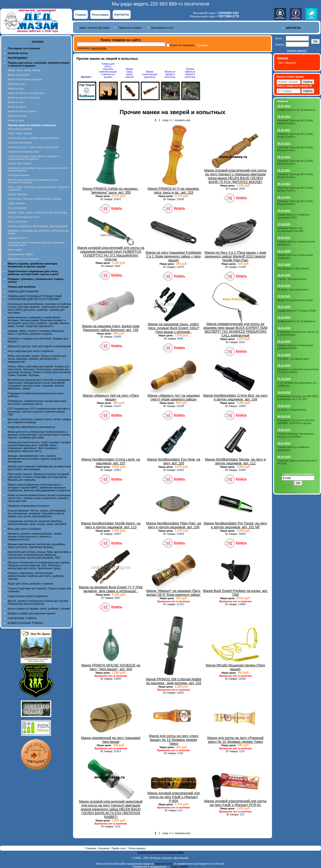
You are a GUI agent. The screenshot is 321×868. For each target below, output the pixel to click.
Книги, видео (15, 250)
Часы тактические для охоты (24, 217)
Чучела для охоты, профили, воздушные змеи (33, 138)
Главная (81, 15)
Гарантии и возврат (130, 28)
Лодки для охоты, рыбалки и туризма (30, 584)
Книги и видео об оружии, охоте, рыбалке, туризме (39, 609)
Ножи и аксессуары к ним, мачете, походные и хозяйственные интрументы (34, 158)
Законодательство (162, 28)
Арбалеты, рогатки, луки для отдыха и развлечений (39, 346)
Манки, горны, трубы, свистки (24, 70)
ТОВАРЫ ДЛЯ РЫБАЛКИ (23, 291)
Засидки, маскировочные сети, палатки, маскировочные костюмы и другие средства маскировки (35, 459)
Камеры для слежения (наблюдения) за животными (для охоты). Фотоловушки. (39, 468)
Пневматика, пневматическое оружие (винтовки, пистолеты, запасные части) (37, 402)
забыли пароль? (297, 50)
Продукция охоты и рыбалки (23, 259)
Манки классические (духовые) (25, 79)
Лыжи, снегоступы (18, 222)
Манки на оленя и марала (22, 111)
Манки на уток (16, 89)
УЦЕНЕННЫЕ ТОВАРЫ (22, 618)
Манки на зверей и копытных (24, 98)
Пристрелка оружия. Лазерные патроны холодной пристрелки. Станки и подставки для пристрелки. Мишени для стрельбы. (38, 477)
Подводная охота (17, 238)
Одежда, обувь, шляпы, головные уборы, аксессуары (37, 212)
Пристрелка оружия (19, 175)
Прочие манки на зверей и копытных (190, 73)
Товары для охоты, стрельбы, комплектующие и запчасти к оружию (108, 70)
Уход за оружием (17, 208)
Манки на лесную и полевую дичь (26, 93)
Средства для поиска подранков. (28, 596)
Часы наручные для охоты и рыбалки (31, 351)
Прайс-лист (119, 848)
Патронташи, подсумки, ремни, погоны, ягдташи (34, 199)
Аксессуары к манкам (20, 129)
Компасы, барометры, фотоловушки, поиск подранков (38, 226)
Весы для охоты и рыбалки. (25, 529)
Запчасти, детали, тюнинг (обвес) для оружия (33, 147)
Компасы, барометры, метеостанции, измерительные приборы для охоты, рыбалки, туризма (36, 576)
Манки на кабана (17, 116)
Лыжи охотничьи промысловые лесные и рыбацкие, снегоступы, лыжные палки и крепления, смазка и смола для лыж (40, 498)
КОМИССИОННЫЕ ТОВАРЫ (25, 623)
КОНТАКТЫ (122, 15)
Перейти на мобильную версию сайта (161, 852)
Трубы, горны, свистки (20, 133)
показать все (182, 120)
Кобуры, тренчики (18, 194)
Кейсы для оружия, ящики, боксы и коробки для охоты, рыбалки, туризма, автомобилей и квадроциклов (37, 359)
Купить (117, 208)
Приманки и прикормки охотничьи (28, 506)
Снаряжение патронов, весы (24, 152)
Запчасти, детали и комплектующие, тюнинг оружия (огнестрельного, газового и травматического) (35, 536)
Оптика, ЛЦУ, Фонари (20, 163)
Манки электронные (19, 75)
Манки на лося (16, 102)
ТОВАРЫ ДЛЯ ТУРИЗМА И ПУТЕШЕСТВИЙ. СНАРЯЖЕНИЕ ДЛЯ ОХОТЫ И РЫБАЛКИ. (35, 298)
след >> (167, 120)
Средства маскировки (20, 143)
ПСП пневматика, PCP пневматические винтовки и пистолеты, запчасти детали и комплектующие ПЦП (39, 412)
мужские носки (164, 864)
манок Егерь (99, 48)
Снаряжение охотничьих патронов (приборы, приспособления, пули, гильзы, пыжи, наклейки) (37, 523)
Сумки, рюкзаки (16, 203)
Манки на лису (16, 120)
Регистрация (100, 15)
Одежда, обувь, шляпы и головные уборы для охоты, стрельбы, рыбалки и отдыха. (36, 332)
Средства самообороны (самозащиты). (32, 427)
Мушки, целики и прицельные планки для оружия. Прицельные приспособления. (38, 602)
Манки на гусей (16, 84)
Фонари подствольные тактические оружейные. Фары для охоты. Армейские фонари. (37, 546)
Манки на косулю (17, 107)
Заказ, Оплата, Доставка (94, 28)
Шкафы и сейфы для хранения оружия (31, 613)
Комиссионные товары (20, 254)
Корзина (104, 848)
